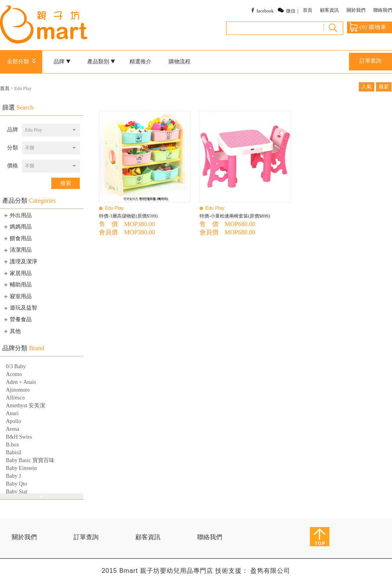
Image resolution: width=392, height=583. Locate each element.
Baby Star (17, 492)
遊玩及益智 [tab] (20, 308)
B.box (13, 445)
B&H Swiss (19, 437)
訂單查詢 (370, 61)
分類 (13, 148)
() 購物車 (368, 27)
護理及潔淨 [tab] (20, 261)
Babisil (14, 453)
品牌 (62, 62)
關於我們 (356, 10)
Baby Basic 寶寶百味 (30, 460)
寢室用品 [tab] (17, 296)
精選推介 (140, 62)
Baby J (13, 476)
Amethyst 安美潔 (25, 406)
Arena (13, 429)
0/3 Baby (16, 366)
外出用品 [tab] (17, 215)
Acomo (14, 374)
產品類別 (101, 62)
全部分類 (23, 62)
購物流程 (180, 62)
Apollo (13, 421)
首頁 (307, 10)
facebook (265, 11)
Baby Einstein (21, 468)
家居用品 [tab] (17, 273)
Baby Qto (16, 484)
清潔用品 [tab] (17, 250)
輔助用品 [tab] (17, 284)
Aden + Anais (21, 382)
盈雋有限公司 (270, 571)
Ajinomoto (18, 390)
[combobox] (51, 130)
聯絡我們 (383, 10)
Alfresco (15, 398)
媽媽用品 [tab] (17, 227)
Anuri (12, 413)
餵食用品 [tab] (17, 238)
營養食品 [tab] (17, 319)
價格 (13, 166)
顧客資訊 (329, 10)
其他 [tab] (12, 331)
